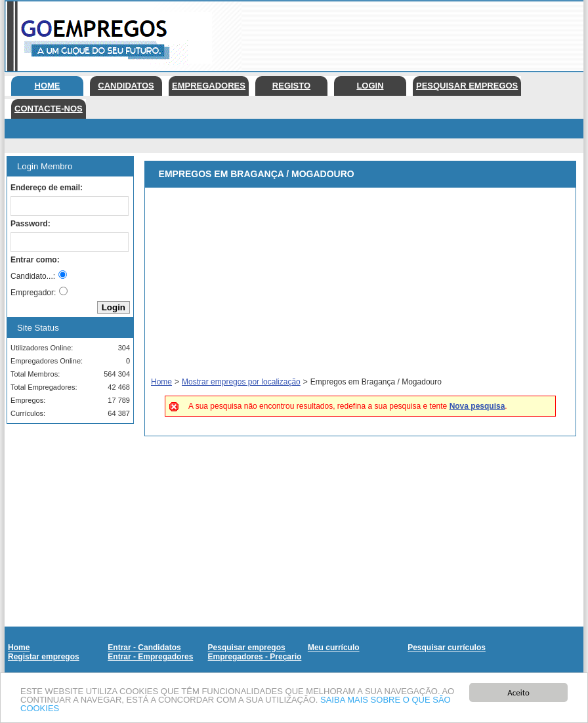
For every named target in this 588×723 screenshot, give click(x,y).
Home (48, 86)
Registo (291, 86)
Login (370, 86)
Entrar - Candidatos (144, 648)
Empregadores (209, 86)
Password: (31, 224)
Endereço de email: (47, 188)
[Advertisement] (66, 499)
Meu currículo (334, 648)
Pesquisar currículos (447, 648)
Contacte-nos (49, 109)
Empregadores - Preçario (255, 657)
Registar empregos (44, 657)
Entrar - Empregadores (150, 657)
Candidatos (126, 86)
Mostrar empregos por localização (241, 382)
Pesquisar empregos (467, 86)
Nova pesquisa (477, 406)
